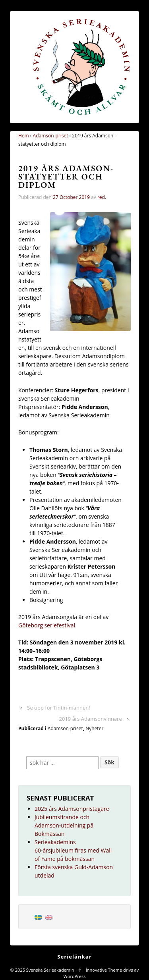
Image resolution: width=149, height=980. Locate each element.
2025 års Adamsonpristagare (72, 809)
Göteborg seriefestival (47, 625)
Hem (24, 136)
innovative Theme (104, 970)
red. (102, 197)
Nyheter (94, 728)
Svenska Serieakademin (50, 970)
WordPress (75, 976)
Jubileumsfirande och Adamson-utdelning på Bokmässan (64, 825)
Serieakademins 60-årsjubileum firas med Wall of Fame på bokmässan (73, 850)
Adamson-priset (51, 136)
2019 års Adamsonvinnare (91, 719)
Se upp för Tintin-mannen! (58, 708)
